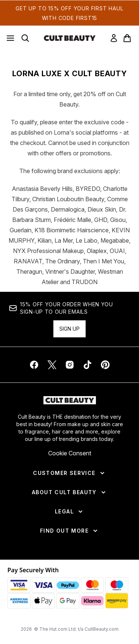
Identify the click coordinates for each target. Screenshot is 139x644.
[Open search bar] (25, 38)
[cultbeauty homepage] (70, 38)
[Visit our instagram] (70, 365)
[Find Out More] (69, 531)
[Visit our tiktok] (87, 365)
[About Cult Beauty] (69, 492)
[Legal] (69, 512)
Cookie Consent (70, 453)
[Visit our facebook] (34, 365)
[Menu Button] (10, 38)
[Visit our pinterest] (105, 365)
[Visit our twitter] (52, 365)
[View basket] (127, 38)
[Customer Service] (69, 473)
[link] (114, 38)
